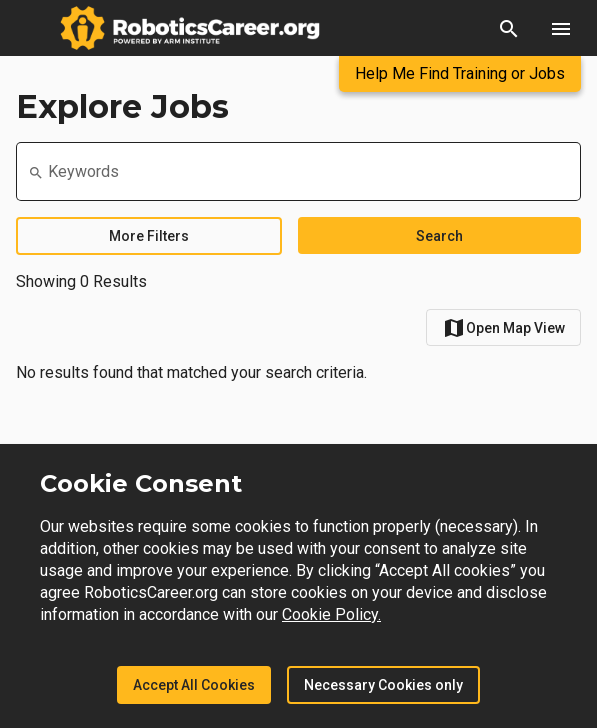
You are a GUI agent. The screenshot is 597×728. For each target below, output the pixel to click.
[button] (509, 28)
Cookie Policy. (331, 614)
